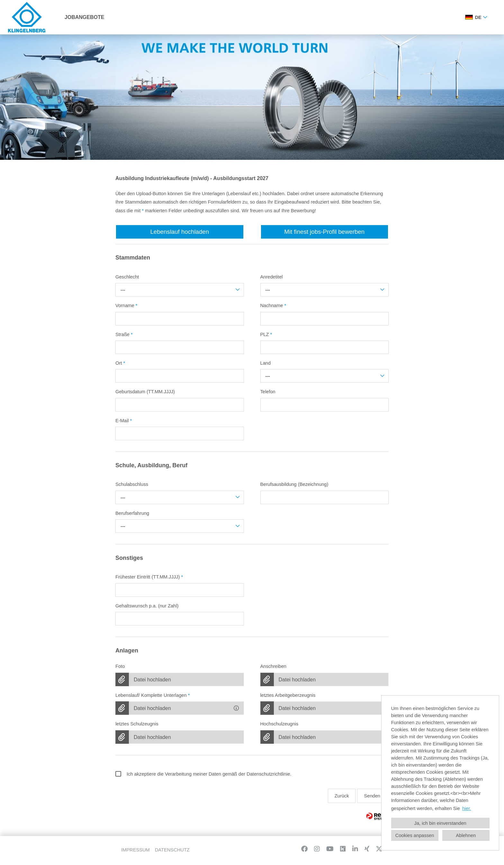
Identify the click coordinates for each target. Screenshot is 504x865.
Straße (124, 334)
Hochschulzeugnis (279, 724)
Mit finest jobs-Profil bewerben (324, 232)
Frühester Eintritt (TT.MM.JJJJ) (149, 577)
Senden (372, 796)
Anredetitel (272, 277)
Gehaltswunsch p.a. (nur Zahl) (147, 606)
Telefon (268, 392)
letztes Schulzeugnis (137, 724)
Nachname (273, 305)
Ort (120, 363)
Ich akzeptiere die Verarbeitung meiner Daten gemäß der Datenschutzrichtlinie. (203, 774)
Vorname (126, 305)
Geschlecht (127, 277)
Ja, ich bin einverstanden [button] (440, 823)
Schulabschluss (132, 484)
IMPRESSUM (135, 850)
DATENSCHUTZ (172, 850)
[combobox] (477, 17)
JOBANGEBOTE (85, 17)
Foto (120, 666)
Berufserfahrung (132, 513)
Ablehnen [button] (466, 835)
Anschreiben (273, 666)
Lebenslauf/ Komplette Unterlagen (153, 695)
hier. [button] (467, 808)
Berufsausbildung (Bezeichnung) (294, 484)
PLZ (266, 334)
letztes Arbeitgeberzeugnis (288, 695)
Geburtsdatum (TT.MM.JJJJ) (145, 392)
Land (266, 363)
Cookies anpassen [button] (415, 835)
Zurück (342, 796)
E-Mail (124, 421)
